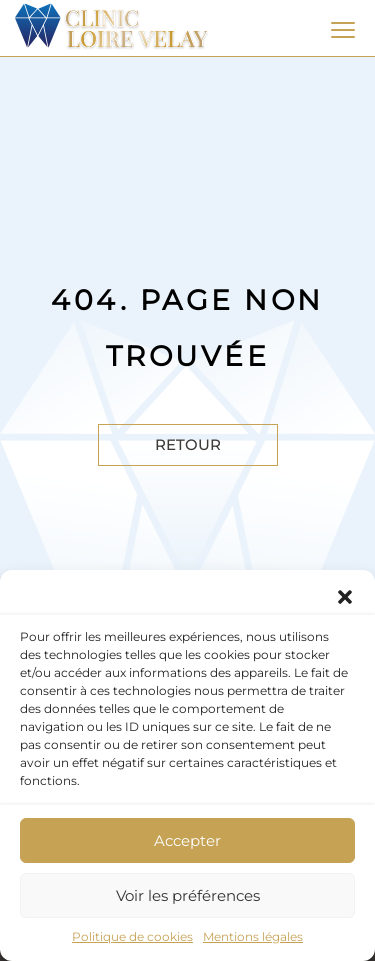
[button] (345, 595)
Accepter (187, 840)
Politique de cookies (132, 936)
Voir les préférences (188, 895)
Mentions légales (253, 936)
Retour (188, 444)
